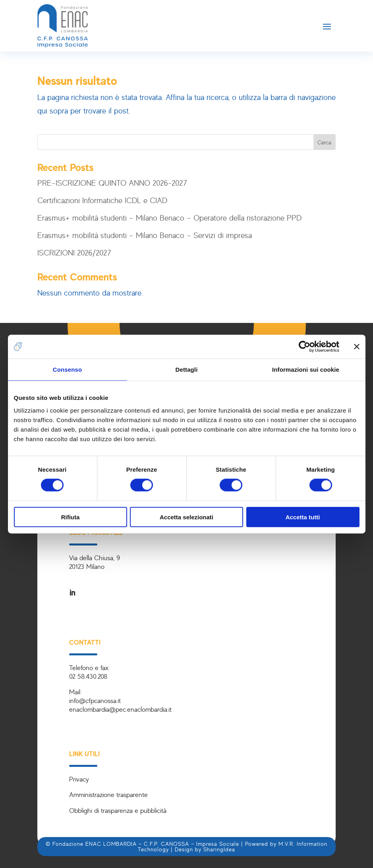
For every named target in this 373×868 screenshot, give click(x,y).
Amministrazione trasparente (108, 794)
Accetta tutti (303, 517)
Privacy (79, 779)
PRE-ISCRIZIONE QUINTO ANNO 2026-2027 (112, 183)
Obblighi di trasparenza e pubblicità (118, 810)
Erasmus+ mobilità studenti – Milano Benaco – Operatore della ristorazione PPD (169, 218)
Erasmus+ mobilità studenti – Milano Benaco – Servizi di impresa (145, 235)
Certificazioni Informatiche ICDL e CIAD (102, 200)
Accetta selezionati (186, 517)
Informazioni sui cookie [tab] (306, 370)
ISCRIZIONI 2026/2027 (74, 253)
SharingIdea (219, 849)
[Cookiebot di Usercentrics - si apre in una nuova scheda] (304, 347)
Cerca (324, 142)
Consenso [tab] (67, 370)
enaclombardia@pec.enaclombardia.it (120, 709)
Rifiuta (71, 517)
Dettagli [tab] (187, 370)
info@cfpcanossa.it (95, 700)
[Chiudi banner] (357, 347)
